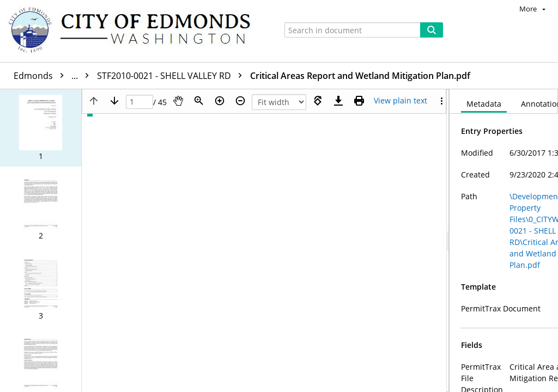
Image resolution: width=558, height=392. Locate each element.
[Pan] (178, 101)
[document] (504, 241)
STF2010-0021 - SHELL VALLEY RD (172, 76)
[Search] (432, 30)
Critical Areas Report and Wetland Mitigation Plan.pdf (360, 76)
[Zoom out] (240, 101)
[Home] (135, 31)
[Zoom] (199, 101)
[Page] (139, 102)
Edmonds (54, 76)
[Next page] (114, 101)
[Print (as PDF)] (359, 101)
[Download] (338, 101)
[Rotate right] (318, 101)
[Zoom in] (220, 101)
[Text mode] (401, 101)
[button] (41, 128)
